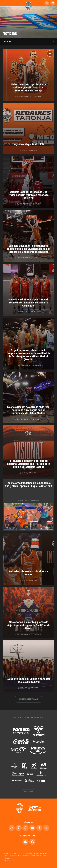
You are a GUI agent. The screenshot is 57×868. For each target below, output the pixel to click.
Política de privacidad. (42, 854)
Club (22, 150)
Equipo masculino (22, 204)
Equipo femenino (22, 96)
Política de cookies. (11, 856)
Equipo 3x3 (22, 312)
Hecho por (10, 860)
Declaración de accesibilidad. (29, 856)
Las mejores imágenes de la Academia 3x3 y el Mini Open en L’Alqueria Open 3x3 (28, 485)
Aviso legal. (30, 854)
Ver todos (29, 791)
